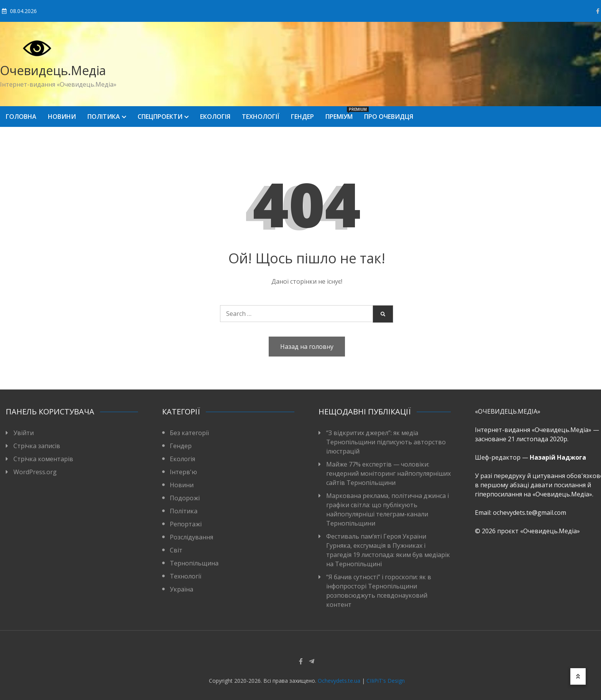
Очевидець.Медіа (53, 70)
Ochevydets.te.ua (339, 681)
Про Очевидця (389, 117)
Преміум (342, 114)
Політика (104, 117)
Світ (176, 550)
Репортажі (186, 524)
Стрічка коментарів (43, 459)
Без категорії (189, 433)
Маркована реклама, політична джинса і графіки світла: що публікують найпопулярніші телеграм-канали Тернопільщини (388, 509)
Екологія (215, 117)
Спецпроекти (160, 117)
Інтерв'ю (183, 472)
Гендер (302, 117)
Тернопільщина (194, 563)
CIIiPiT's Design (386, 681)
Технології (261, 117)
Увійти (24, 433)
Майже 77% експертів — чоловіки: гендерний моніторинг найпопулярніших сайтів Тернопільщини (388, 473)
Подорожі (185, 498)
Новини (62, 117)
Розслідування (191, 537)
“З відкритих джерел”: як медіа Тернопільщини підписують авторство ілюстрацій (386, 442)
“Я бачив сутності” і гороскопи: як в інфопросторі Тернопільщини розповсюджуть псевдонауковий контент (379, 591)
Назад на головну (307, 347)
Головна (21, 117)
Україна (181, 589)
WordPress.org (35, 472)
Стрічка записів (37, 446)
